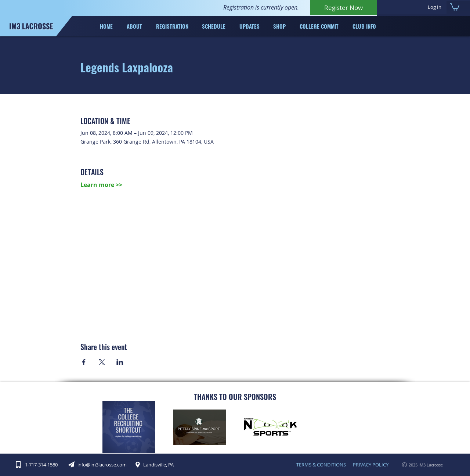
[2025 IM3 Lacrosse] (416, 465)
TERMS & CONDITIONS (322, 465)
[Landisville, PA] (157, 465)
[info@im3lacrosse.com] (101, 465)
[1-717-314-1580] (41, 465)
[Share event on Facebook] (84, 362)
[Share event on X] (102, 362)
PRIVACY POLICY (371, 465)
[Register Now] (344, 8)
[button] (455, 7)
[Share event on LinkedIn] (120, 362)
